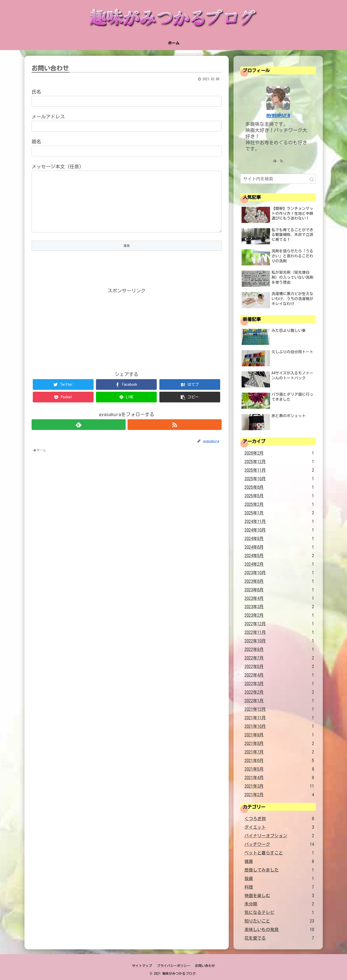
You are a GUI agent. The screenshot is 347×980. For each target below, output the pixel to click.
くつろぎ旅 (279, 819)
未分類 (279, 904)
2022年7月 (279, 658)
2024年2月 (279, 564)
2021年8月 (279, 744)
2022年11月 (279, 632)
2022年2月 (279, 692)
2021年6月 (279, 761)
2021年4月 (279, 778)
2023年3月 (279, 607)
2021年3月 (279, 786)
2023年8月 (279, 581)
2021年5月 (279, 769)
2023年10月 (279, 573)
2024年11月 (279, 522)
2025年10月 (279, 479)
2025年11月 (279, 470)
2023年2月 (279, 615)
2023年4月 (279, 598)
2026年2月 (279, 453)
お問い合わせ (205, 966)
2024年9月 (279, 539)
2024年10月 (279, 530)
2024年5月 (279, 556)
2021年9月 (279, 735)
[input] (278, 179)
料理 (279, 887)
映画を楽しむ (279, 896)
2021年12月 (279, 709)
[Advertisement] (127, 329)
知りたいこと (279, 921)
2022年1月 (279, 701)
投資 (279, 879)
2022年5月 (279, 667)
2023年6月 (279, 590)
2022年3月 (279, 684)
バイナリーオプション (279, 836)
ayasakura (278, 115)
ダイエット (279, 827)
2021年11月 (279, 718)
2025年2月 (279, 504)
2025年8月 (279, 487)
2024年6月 (279, 547)
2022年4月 (279, 675)
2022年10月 (279, 641)
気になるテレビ (279, 913)
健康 (279, 862)
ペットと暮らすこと (279, 853)
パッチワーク (279, 844)
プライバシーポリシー (174, 966)
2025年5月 (279, 496)
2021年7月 (279, 752)
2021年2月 (279, 795)
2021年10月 (279, 726)
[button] (312, 180)
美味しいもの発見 (279, 930)
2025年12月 (279, 462)
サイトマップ (142, 966)
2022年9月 (279, 650)
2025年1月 (279, 513)
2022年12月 (279, 624)
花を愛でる (279, 938)
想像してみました (279, 870)
